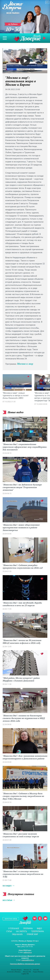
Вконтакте (35, 918)
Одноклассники (40, 918)
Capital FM (25, 974)
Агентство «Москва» (14, 972)
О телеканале (14, 928)
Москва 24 (27, 970)
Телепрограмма (38, 931)
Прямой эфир (45, 38)
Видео (39, 928)
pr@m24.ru (28, 952)
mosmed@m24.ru (28, 960)
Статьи (9, 931)
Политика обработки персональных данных (25, 964)
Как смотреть (21, 931)
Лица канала (17, 934)
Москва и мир (25, 364)
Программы (28, 928)
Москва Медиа (16, 970)
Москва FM (27, 972)
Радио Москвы (38, 972)
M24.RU (36, 970)
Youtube (45, 918)
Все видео (7, 886)
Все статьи (7, 900)
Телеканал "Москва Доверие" (27, 38)
